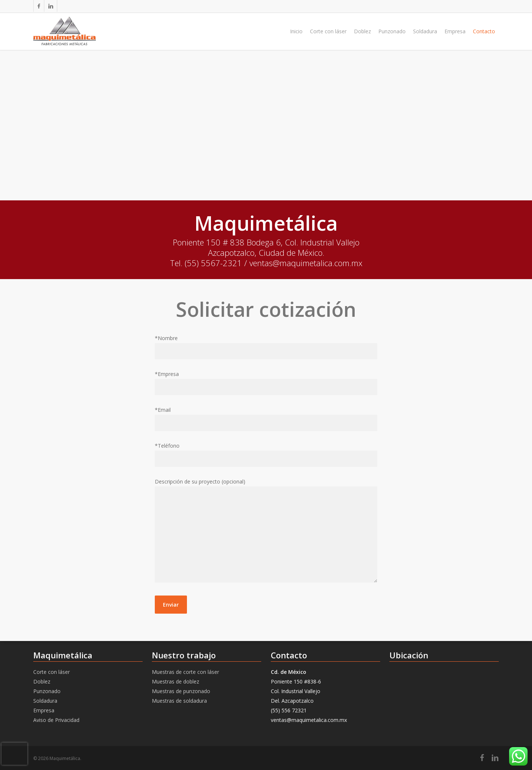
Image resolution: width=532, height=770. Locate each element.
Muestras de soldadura (179, 701)
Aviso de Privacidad (56, 720)
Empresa (44, 710)
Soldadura (45, 701)
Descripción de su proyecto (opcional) (266, 532)
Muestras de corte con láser (185, 672)
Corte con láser (52, 672)
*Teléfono (266, 454)
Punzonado (47, 691)
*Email (266, 419)
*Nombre (266, 347)
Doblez (42, 681)
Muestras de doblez (175, 681)
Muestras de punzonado (181, 691)
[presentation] (14, 754)
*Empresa (266, 383)
